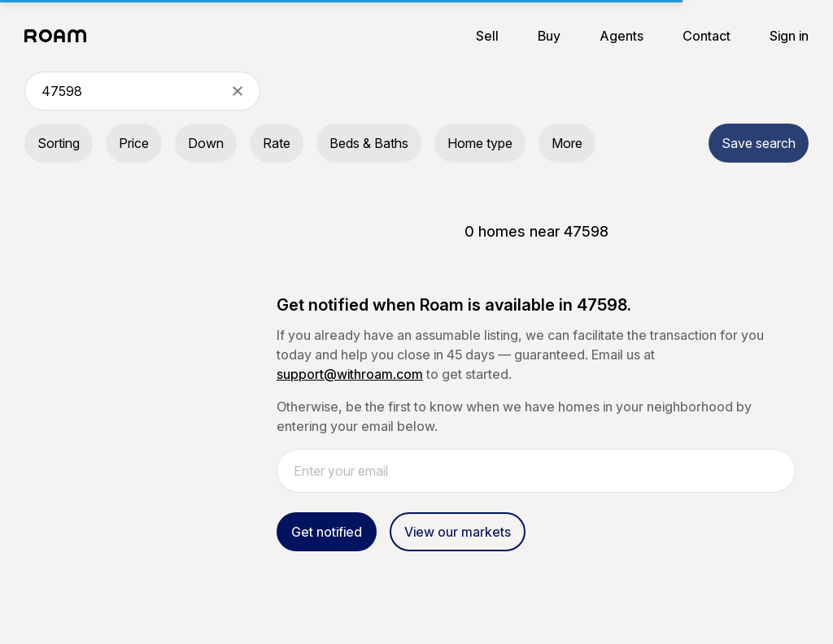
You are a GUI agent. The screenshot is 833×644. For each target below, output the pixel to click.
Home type (480, 143)
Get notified (327, 532)
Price (134, 143)
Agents (621, 36)
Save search (759, 143)
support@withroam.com (350, 374)
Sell (487, 36)
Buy (549, 36)
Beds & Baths (369, 143)
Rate (277, 143)
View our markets (458, 532)
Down (206, 143)
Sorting (59, 143)
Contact (707, 36)
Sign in (789, 36)
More (567, 143)
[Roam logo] (60, 36)
